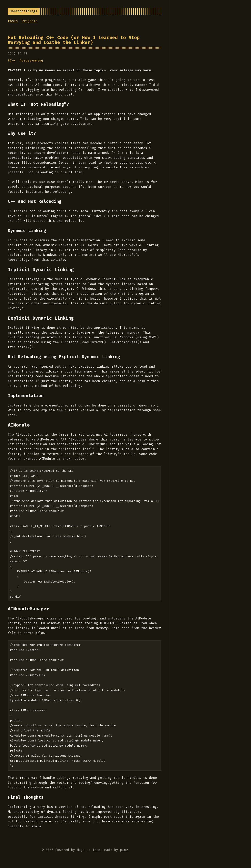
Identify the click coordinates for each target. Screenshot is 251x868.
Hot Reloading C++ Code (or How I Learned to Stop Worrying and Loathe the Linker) (74, 40)
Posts (13, 21)
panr (124, 850)
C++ (13, 60)
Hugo (81, 850)
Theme (97, 850)
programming (32, 60)
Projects (30, 21)
